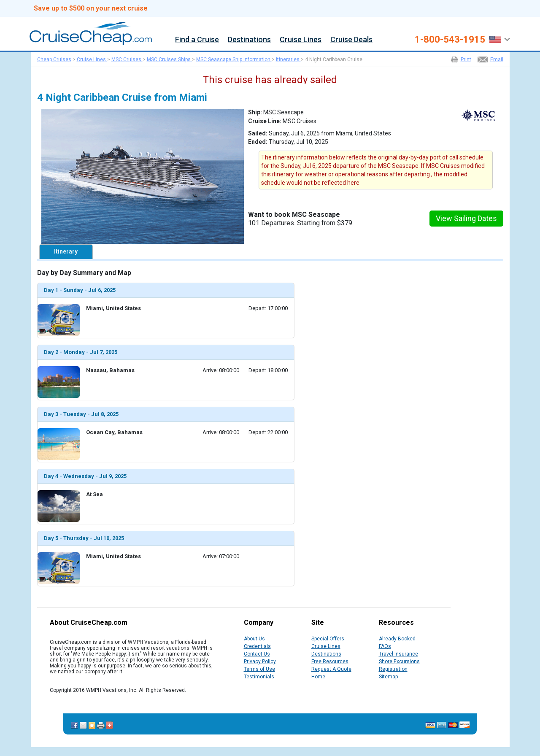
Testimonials (259, 677)
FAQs (385, 646)
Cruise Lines (301, 40)
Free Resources (330, 661)
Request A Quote (331, 669)
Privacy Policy (260, 661)
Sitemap (388, 677)
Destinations (249, 40)
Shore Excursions (399, 661)
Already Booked (397, 639)
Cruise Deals (351, 40)
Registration (393, 669)
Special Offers (328, 639)
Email (497, 59)
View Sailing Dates (466, 218)
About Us (254, 639)
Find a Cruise (197, 40)
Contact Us (257, 654)
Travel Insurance (398, 654)
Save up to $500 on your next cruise (91, 8)
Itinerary (66, 251)
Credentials (257, 646)
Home (318, 677)
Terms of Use (259, 669)
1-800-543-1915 (450, 40)
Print (466, 59)
